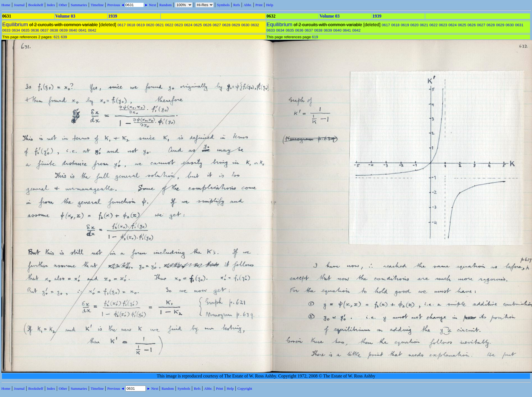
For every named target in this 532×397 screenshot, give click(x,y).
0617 (121, 25)
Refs (237, 5)
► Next (150, 5)
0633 (6, 30)
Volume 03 (65, 16)
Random (165, 5)
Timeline (97, 5)
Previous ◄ (116, 5)
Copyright (245, 388)
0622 (169, 25)
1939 (113, 16)
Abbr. (248, 5)
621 (57, 37)
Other (63, 5)
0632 (255, 25)
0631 (519, 25)
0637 (44, 30)
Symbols (223, 5)
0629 (236, 25)
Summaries (79, 5)
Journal (19, 5)
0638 (54, 30)
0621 (160, 25)
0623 (179, 25)
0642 (92, 30)
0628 (226, 25)
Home (6, 5)
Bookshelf (36, 5)
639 (64, 37)
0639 (64, 30)
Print (259, 5)
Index (51, 5)
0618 (131, 25)
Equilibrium (15, 24)
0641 (83, 30)
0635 (25, 30)
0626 (207, 25)
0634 (16, 30)
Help (270, 5)
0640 (73, 30)
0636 (35, 30)
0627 (217, 25)
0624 (188, 25)
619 (315, 37)
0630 (245, 25)
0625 (198, 25)
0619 (141, 25)
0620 (150, 25)
